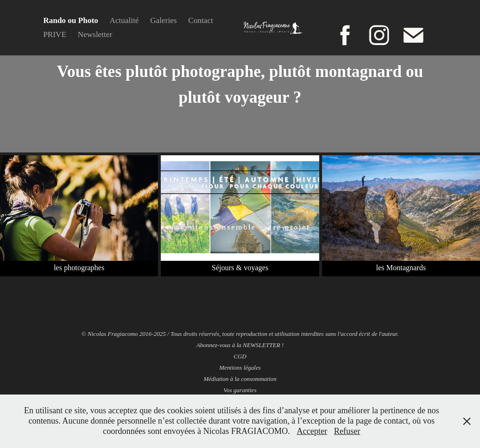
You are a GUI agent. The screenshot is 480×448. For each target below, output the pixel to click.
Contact (201, 20)
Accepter (312, 431)
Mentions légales (240, 368)
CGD (240, 356)
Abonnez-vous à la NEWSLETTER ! (240, 345)
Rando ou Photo (71, 20)
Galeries (164, 20)
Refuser (347, 431)
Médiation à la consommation (240, 379)
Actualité (124, 20)
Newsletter (95, 34)
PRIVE (55, 34)
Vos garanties (240, 390)
